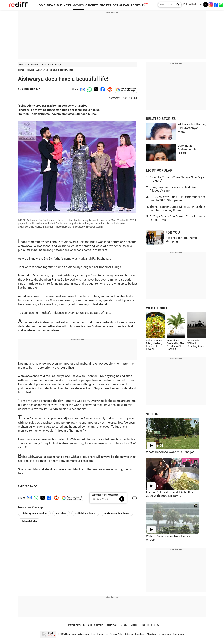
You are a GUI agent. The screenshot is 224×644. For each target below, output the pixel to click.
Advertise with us (87, 634)
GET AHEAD (121, 5)
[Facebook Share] (102, 89)
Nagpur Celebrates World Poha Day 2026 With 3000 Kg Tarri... (169, 494)
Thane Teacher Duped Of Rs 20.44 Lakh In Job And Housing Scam (177, 208)
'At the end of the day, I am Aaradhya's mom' (192, 128)
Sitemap (129, 634)
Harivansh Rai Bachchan (117, 513)
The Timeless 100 (150, 625)
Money (124, 625)
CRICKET (92, 5)
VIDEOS (152, 414)
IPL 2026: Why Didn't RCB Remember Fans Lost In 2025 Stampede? (178, 199)
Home (21, 70)
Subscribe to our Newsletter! (105, 495)
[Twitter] (205, 5)
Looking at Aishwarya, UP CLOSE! (187, 149)
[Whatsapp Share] (89, 89)
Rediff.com (71, 634)
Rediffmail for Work (75, 625)
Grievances (178, 634)
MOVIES (78, 5)
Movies (30, 70)
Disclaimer (102, 634)
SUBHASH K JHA (31, 89)
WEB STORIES (157, 308)
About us (151, 634)
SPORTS (105, 5)
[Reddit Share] (109, 89)
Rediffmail (112, 625)
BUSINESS (64, 5)
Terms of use (164, 634)
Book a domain (95, 625)
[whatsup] (221, 5)
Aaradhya (61, 513)
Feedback (140, 634)
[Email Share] (82, 89)
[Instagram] (211, 5)
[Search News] (177, 5)
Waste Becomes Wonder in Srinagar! (170, 452)
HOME (41, 5)
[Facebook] (216, 5)
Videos (134, 625)
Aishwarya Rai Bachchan (34, 513)
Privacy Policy (117, 634)
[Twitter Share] (96, 89)
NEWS (51, 5)
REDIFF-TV (138, 5)
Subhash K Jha (29, 521)
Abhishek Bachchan (85, 513)
